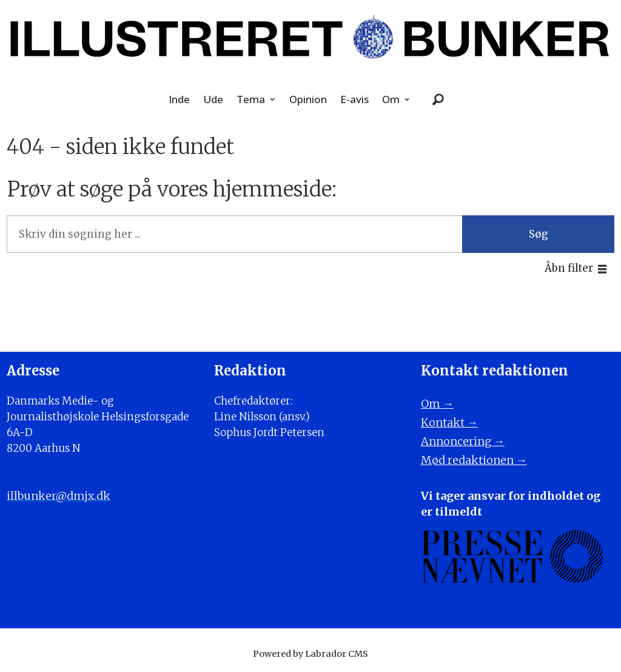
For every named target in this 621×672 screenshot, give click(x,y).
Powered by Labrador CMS (310, 654)
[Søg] (438, 99)
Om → (437, 404)
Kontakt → (449, 422)
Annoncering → (463, 441)
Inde (179, 99)
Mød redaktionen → (474, 460)
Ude (213, 99)
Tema (251, 99)
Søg (539, 234)
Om (391, 99)
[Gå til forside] (310, 39)
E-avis (354, 99)
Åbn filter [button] (569, 268)
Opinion (308, 99)
